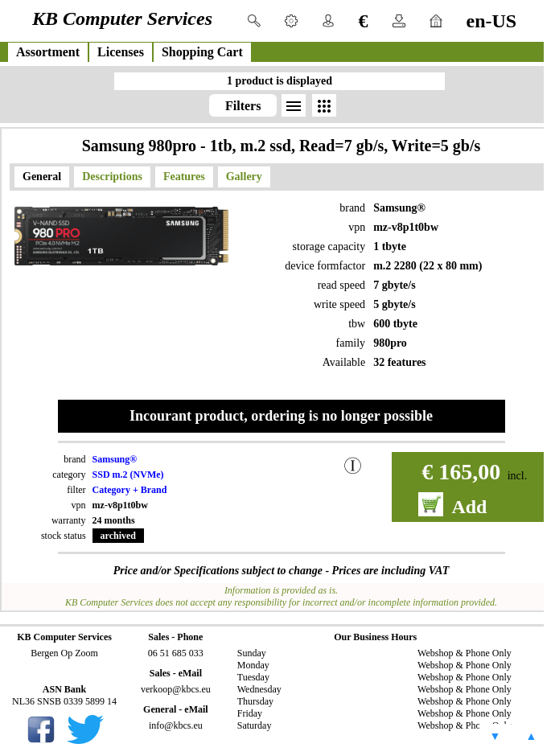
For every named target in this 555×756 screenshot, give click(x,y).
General (42, 177)
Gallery (244, 177)
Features (184, 177)
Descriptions (112, 177)
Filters (243, 106)
